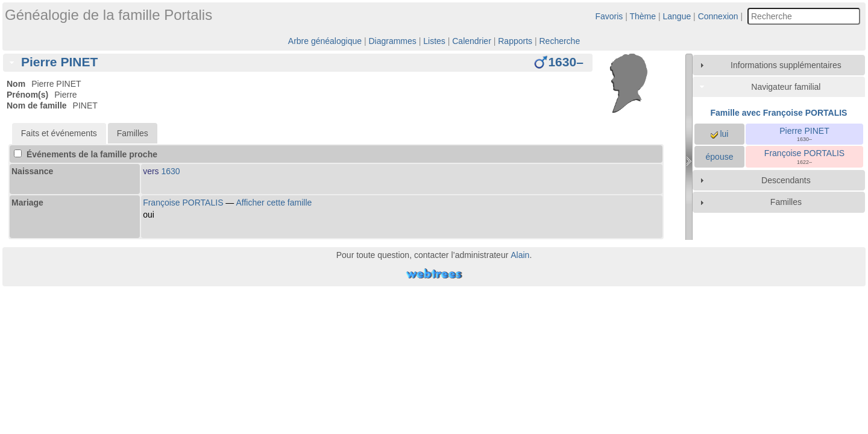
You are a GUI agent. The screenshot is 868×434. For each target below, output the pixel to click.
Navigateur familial (786, 87)
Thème (643, 16)
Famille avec (779, 113)
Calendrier (472, 41)
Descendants (786, 180)
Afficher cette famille (274, 203)
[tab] (298, 63)
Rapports (515, 41)
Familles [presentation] (133, 133)
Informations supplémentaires (786, 65)
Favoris (609, 16)
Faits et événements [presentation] (59, 133)
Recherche (559, 41)
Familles (786, 202)
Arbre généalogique (325, 41)
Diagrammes (392, 41)
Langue (677, 16)
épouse (720, 157)
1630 (171, 171)
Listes (434, 41)
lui (720, 134)
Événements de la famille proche (86, 154)
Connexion (718, 16)
